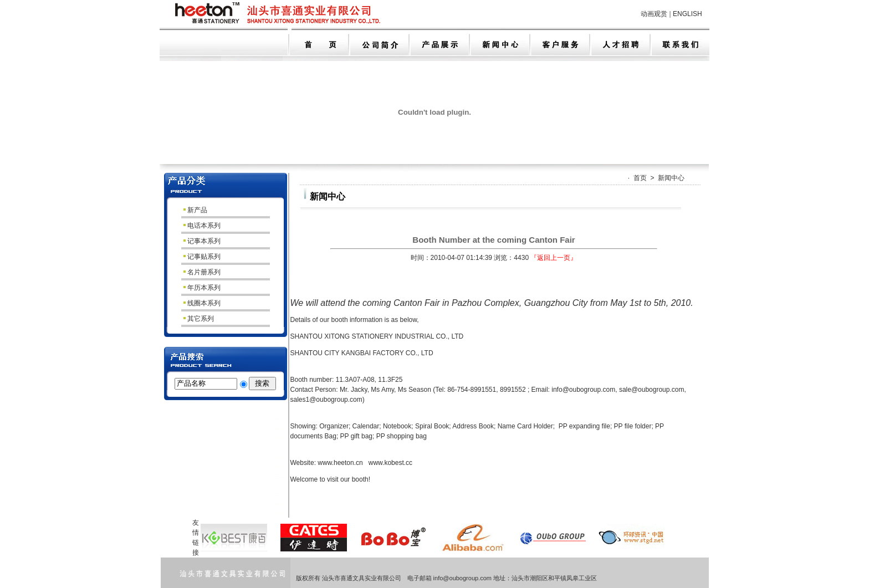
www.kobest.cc (390, 463)
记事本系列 (201, 241)
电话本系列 (201, 226)
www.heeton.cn (340, 463)
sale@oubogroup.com (652, 390)
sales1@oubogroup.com (326, 400)
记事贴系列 (201, 257)
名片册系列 (201, 272)
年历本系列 (201, 288)
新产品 (195, 210)
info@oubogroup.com (583, 390)
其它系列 (198, 319)
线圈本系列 (201, 303)
